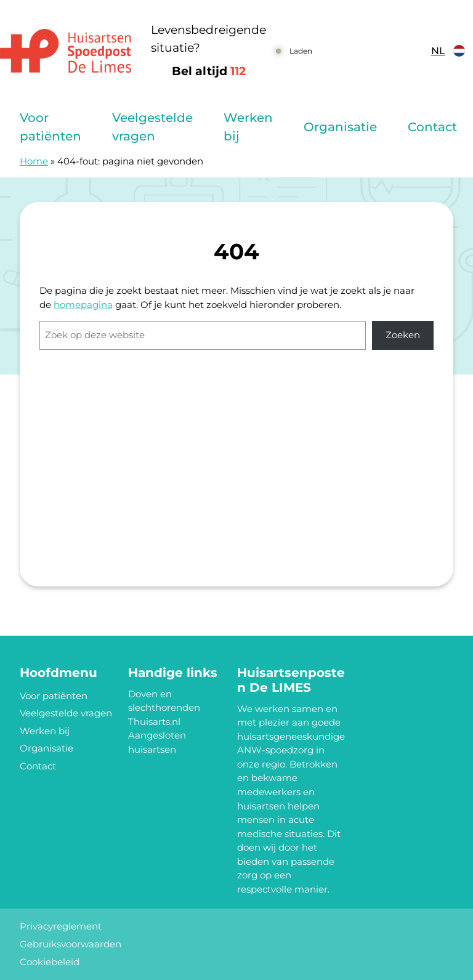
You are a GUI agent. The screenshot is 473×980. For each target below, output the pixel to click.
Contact (432, 127)
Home (34, 161)
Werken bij (248, 127)
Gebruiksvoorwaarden (71, 944)
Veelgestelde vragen (152, 127)
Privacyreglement (61, 926)
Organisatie (340, 127)
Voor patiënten (51, 127)
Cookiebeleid (50, 962)
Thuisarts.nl (154, 722)
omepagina (86, 305)
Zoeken (403, 335)
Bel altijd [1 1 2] (209, 71)
